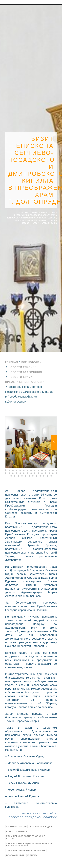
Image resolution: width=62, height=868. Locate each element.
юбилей (32, 855)
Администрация (17, 827)
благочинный (15, 855)
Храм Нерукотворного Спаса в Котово (26, 837)
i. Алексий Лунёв (48, 223)
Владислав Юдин (41, 827)
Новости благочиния (25, 372)
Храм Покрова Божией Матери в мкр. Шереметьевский (30, 845)
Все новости (31, 362)
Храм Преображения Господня (26, 851)
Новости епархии (22, 367)
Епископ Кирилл (17, 831)
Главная (12, 362)
